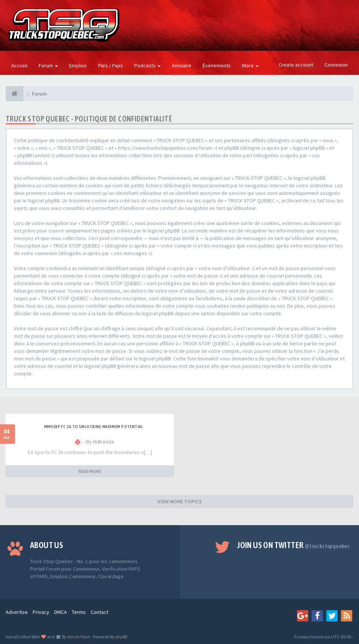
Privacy (41, 612)
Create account (296, 65)
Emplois (78, 65)
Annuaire (182, 65)
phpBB (121, 637)
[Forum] (14, 94)
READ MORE (90, 471)
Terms (79, 612)
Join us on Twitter (293, 545)
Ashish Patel (78, 637)
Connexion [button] (336, 65)
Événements (217, 65)
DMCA (61, 612)
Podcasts (147, 65)
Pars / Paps (111, 65)
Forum (48, 65)
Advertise (17, 612)
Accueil (19, 65)
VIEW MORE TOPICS (180, 501)
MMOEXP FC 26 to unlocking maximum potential (94, 427)
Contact (99, 612)
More (250, 65)
